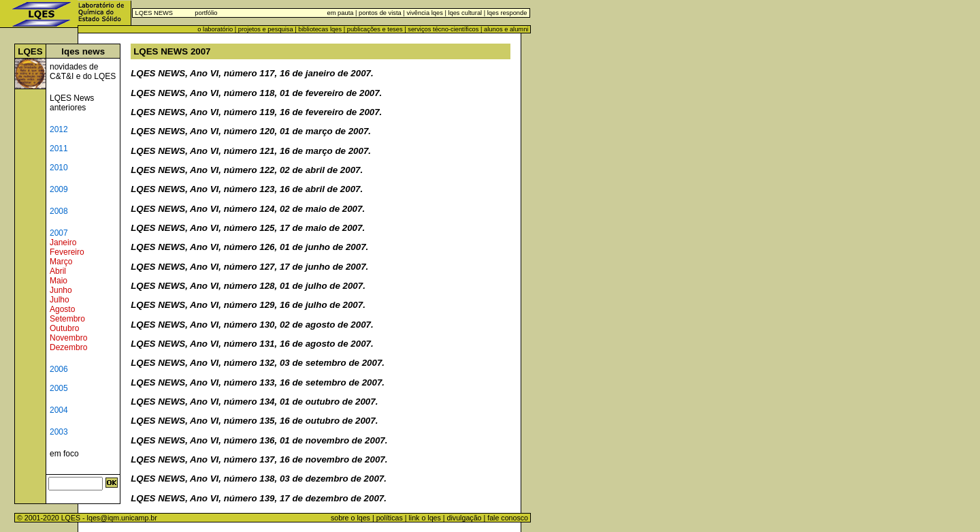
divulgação (464, 518)
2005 (59, 388)
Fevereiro (67, 252)
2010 (59, 168)
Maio (59, 281)
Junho (61, 290)
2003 (59, 432)
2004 (59, 410)
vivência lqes (424, 13)
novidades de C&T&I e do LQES (83, 72)
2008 (59, 211)
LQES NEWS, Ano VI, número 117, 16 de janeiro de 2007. (252, 73)
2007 (59, 233)
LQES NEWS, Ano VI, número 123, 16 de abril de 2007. (247, 189)
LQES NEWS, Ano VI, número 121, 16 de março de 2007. (251, 151)
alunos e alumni (506, 29)
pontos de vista (380, 13)
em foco (64, 454)
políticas (390, 518)
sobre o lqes (350, 518)
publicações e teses (375, 29)
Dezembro (68, 347)
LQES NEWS (154, 13)
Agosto (62, 309)
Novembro (68, 338)
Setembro (67, 319)
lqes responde (506, 13)
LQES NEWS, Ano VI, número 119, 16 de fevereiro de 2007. (256, 112)
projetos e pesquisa (266, 29)
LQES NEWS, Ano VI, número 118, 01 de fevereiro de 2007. (256, 93)
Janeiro (63, 242)
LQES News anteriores (72, 103)
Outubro (64, 328)
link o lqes (424, 518)
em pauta (341, 13)
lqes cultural (464, 13)
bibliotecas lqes (320, 29)
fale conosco (509, 518)
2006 (59, 369)
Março (61, 262)
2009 (59, 189)
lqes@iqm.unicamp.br (122, 518)
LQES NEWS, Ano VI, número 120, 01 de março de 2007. (251, 131)
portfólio (206, 13)
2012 (59, 129)
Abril (58, 271)
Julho (60, 300)
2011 (59, 148)
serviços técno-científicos (443, 29)
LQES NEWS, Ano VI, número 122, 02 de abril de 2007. (247, 170)
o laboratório (215, 29)
